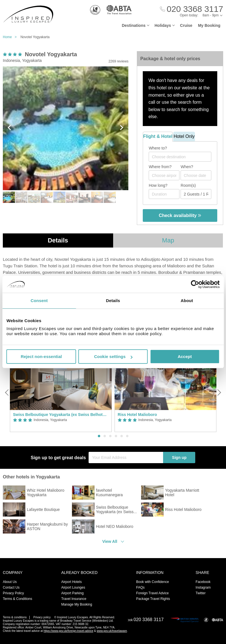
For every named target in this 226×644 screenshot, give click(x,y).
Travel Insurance (74, 599)
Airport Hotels (72, 582)
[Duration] (164, 194)
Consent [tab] (39, 301)
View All (110, 541)
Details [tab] (113, 301)
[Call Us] (192, 9)
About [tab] (187, 301)
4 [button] (116, 436)
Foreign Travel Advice (152, 593)
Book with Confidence (152, 582)
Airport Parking (72, 593)
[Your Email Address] (126, 457)
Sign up (179, 457)
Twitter (200, 593)
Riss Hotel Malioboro (137, 415)
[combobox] (180, 157)
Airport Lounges (73, 587)
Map (168, 240)
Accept (185, 356)
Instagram (203, 587)
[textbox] (183, 157)
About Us (10, 582)
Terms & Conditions (17, 599)
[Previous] (7, 393)
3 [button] (110, 436)
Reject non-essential (41, 356)
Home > (11, 37)
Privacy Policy (13, 593)
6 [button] (127, 436)
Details (58, 240)
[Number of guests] (196, 194)
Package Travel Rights (153, 599)
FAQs (140, 587)
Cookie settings (113, 356)
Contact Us (11, 587)
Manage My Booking (77, 604)
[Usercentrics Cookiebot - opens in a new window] (195, 284)
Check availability (180, 215)
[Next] (219, 393)
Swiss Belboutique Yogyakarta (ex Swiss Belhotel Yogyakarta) (61, 415)
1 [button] (99, 436)
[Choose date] (196, 175)
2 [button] (105, 436)
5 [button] (122, 436)
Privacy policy (42, 617)
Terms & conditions (15, 617)
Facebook (203, 582)
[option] (61, 393)
